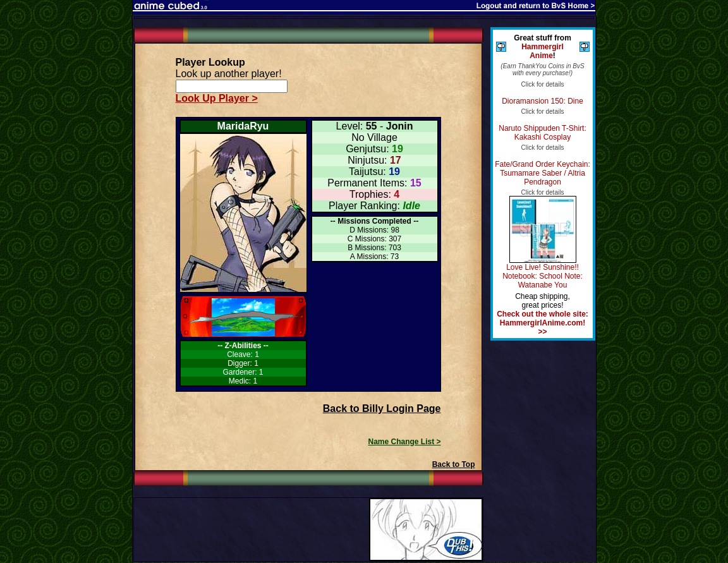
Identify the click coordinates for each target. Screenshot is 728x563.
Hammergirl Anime (543, 51)
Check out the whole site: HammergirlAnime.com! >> (543, 323)
